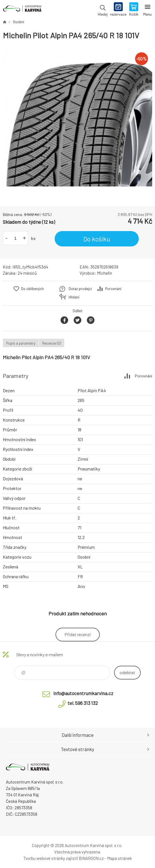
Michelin (105, 273)
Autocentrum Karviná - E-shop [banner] (22, 10)
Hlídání (74, 297)
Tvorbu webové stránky (44, 858)
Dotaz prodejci (80, 289)
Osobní (18, 22)
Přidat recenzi (78, 634)
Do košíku (97, 239)
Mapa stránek (119, 858)
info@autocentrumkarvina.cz (83, 693)
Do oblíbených (32, 289)
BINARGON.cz (91, 858)
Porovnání (113, 289)
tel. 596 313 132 (83, 703)
